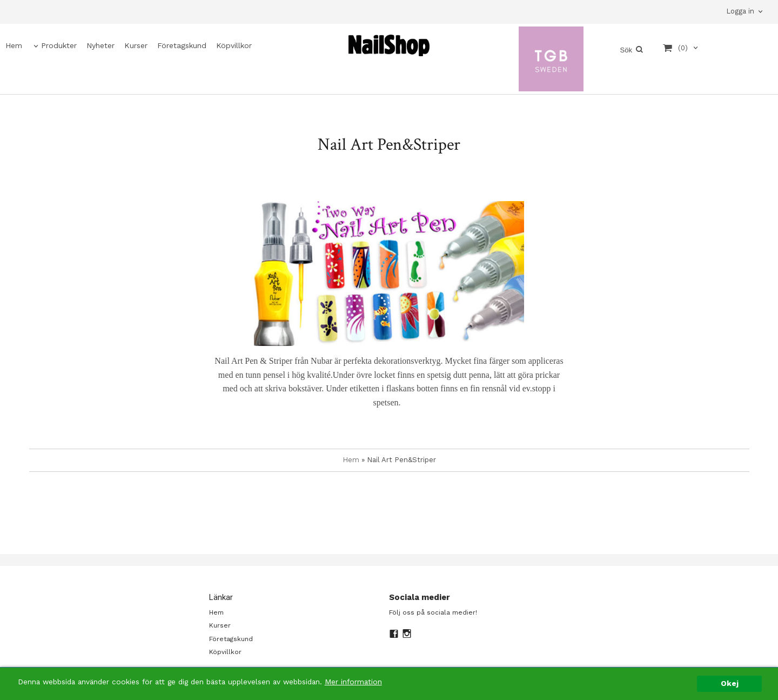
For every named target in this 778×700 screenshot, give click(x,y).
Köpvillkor (234, 45)
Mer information (353, 682)
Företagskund (182, 45)
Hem (14, 45)
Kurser (136, 45)
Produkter (59, 45)
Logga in (740, 11)
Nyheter (100, 45)
